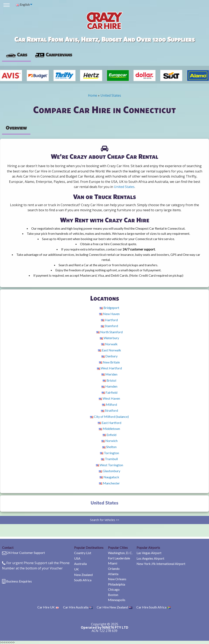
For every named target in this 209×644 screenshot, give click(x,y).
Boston (113, 595)
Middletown (109, 429)
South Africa (83, 580)
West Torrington (110, 465)
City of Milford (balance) (109, 416)
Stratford (110, 410)
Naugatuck (109, 477)
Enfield (110, 435)
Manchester (109, 483)
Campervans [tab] (53, 55)
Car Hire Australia (78, 607)
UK (76, 569)
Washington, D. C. (120, 553)
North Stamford (110, 332)
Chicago (114, 589)
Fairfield (110, 392)
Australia (80, 564)
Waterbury (109, 338)
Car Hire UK (48, 607)
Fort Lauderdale (119, 558)
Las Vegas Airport (149, 553)
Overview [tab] (16, 128)
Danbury (110, 356)
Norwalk (109, 344)
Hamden (109, 386)
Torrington (110, 453)
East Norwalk (110, 350)
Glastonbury (110, 471)
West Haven (109, 398)
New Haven (109, 314)
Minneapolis (117, 600)
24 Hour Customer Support (26, 553)
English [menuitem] (23, 4)
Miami (113, 563)
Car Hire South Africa (153, 607)
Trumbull (109, 459)
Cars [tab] (16, 55)
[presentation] (53, 55)
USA (77, 558)
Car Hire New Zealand (115, 607)
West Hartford (109, 368)
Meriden (109, 374)
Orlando (114, 569)
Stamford (109, 326)
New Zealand (83, 575)
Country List (83, 553)
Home (93, 95)
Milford (110, 404)
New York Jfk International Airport (161, 564)
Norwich (110, 441)
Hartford (109, 320)
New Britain (109, 362)
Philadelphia (117, 584)
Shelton (109, 447)
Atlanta (113, 574)
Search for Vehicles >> (105, 520)
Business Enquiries (19, 581)
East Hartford (110, 423)
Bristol (109, 380)
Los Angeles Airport (150, 558)
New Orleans (117, 579)
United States (111, 95)
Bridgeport (109, 308)
